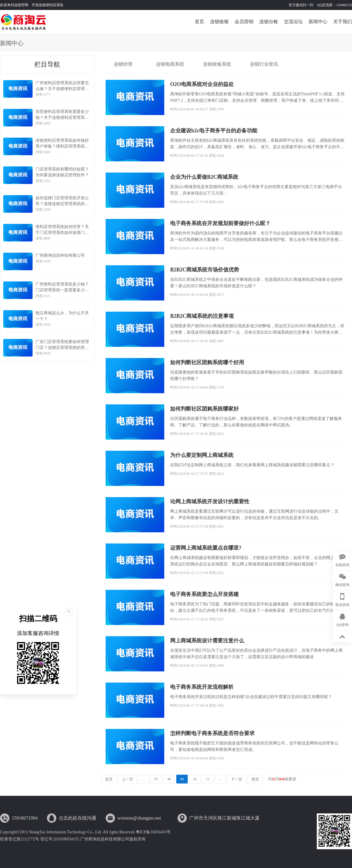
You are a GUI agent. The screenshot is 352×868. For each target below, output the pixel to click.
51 (208, 779)
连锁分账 (269, 22)
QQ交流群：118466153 (335, 5)
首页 (199, 22)
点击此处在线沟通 (77, 818)
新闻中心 (318, 22)
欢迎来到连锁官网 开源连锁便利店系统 (32, 5)
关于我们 (343, 22)
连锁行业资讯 (264, 64)
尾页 (255, 779)
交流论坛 (293, 22)
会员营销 (244, 22)
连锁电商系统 (170, 64)
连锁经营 (123, 64)
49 (182, 779)
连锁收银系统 (217, 64)
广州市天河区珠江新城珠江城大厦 (224, 818)
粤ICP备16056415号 (153, 832)
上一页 (127, 779)
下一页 (237, 779)
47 (156, 779)
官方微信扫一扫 (301, 5)
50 (195, 779)
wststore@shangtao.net (139, 818)
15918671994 (25, 818)
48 (169, 779)
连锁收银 (219, 22)
